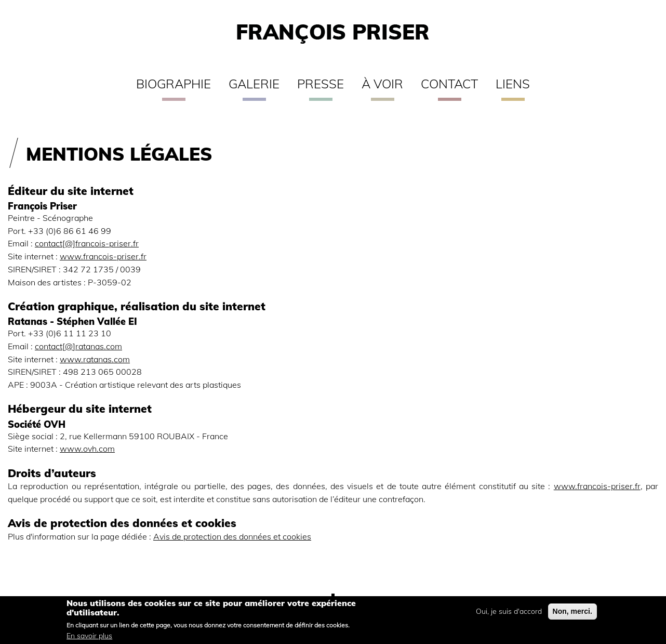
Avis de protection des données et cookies (232, 536)
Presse (321, 84)
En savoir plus (89, 638)
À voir (382, 84)
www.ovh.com (87, 448)
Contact (449, 84)
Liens (513, 84)
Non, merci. (572, 614)
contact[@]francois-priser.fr (87, 243)
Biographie (174, 84)
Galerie (254, 84)
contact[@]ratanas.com (78, 346)
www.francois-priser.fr (103, 256)
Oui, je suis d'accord (509, 614)
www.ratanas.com (95, 359)
